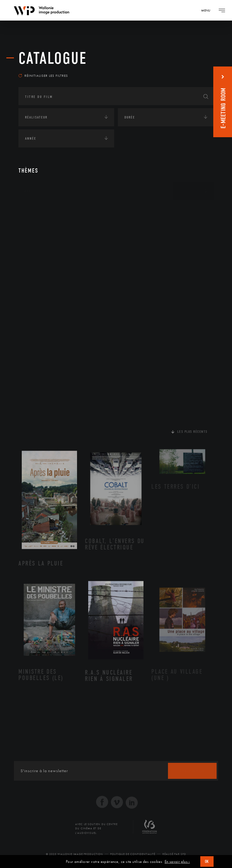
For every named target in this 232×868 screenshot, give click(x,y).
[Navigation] (208, 10)
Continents (35, 210)
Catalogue (53, 58)
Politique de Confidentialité (133, 854)
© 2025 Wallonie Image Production (74, 854)
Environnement (47, 256)
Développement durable (54, 247)
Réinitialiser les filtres (43, 76)
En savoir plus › (177, 862)
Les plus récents (192, 432)
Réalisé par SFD (174, 854)
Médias (31, 296)
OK (207, 862)
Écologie (33, 228)
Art (28, 191)
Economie (33, 277)
